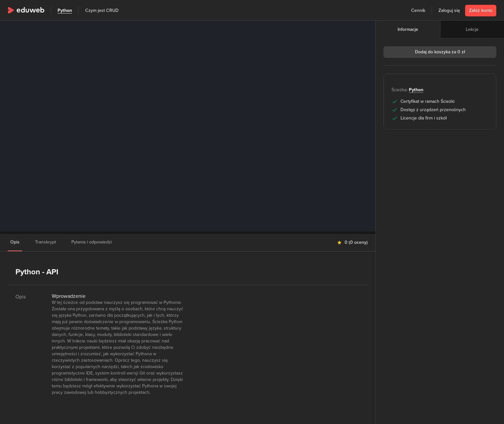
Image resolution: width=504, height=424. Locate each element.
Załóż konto (481, 10)
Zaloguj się (449, 10)
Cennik (418, 10)
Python (65, 10)
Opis (15, 242)
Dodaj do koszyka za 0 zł (440, 52)
